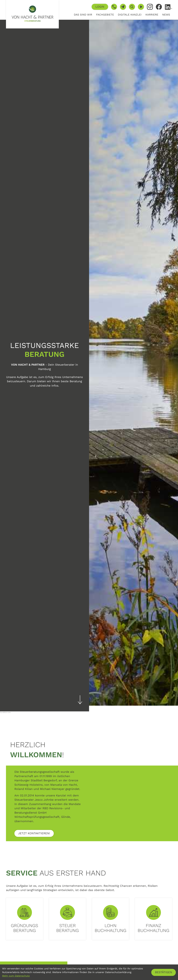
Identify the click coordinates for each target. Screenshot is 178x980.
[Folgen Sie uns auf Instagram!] (150, 7)
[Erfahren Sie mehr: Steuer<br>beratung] (67, 919)
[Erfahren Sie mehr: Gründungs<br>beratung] (24, 919)
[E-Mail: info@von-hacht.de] (123, 7)
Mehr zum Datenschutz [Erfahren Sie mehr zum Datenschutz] (16, 976)
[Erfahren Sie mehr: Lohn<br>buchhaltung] (111, 919)
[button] (100, 7)
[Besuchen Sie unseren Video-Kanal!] (141, 7)
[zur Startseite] (32, 14)
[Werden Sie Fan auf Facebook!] (159, 7)
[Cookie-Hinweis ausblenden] (164, 972)
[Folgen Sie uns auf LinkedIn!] (168, 7)
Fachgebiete (105, 15)
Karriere (152, 15)
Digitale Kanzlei (130, 15)
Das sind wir (83, 15)
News (166, 15)
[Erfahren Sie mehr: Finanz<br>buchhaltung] (153, 919)
